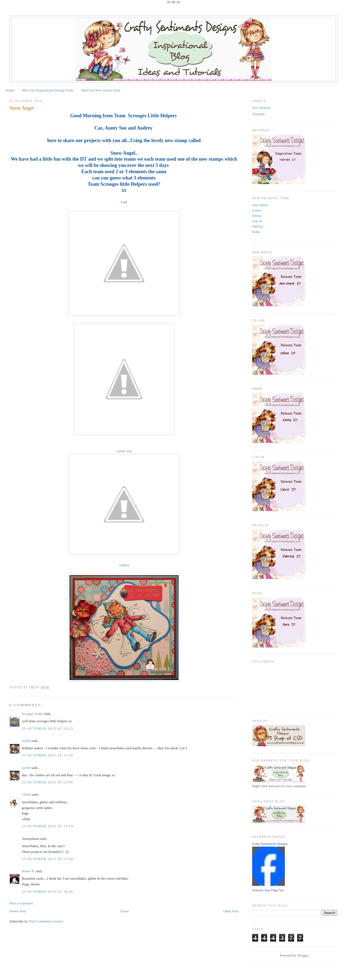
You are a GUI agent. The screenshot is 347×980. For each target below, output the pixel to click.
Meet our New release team (101, 90)
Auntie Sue (124, 451)
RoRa (256, 232)
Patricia (258, 226)
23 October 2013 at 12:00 (47, 782)
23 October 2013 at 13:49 (47, 859)
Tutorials (258, 114)
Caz (124, 202)
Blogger (303, 955)
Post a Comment (21, 903)
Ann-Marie (260, 205)
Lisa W (257, 221)
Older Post (231, 911)
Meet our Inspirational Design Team (48, 90)
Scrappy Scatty (32, 714)
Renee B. (28, 871)
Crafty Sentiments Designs (270, 844)
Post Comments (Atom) (46, 921)
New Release (261, 108)
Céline (26, 794)
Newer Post (18, 911)
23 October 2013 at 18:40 (47, 891)
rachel (26, 741)
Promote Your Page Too (268, 890)
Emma (257, 216)
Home (10, 90)
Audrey (124, 565)
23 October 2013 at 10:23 (47, 728)
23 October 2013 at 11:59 (47, 755)
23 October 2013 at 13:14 (47, 826)
